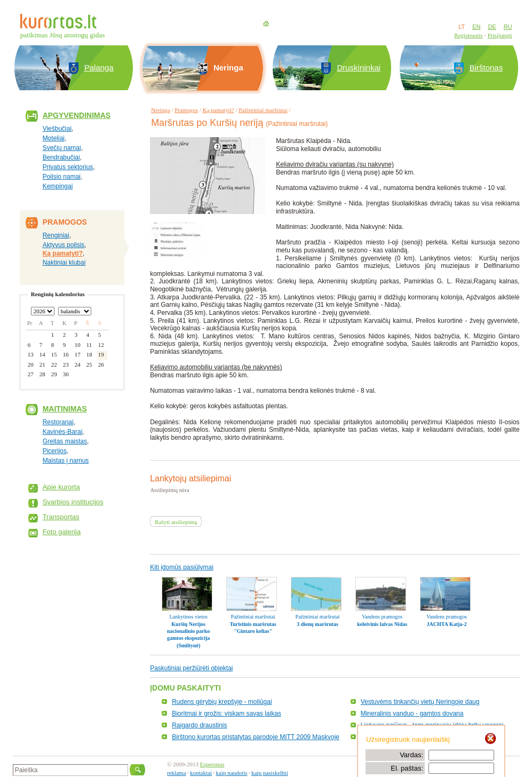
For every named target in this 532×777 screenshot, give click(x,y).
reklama (176, 773)
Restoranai (58, 422)
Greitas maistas (65, 441)
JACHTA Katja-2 (447, 624)
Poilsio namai (62, 177)
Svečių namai (62, 148)
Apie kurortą (61, 487)
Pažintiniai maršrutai (263, 110)
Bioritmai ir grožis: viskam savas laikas (227, 713)
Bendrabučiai (61, 157)
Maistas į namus (66, 461)
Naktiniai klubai (64, 263)
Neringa (160, 110)
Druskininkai (359, 68)
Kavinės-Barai (63, 432)
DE (492, 27)
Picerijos (55, 451)
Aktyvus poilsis (64, 245)
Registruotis (468, 35)
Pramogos (186, 110)
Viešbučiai (57, 129)
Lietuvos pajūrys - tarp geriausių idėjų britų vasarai (432, 725)
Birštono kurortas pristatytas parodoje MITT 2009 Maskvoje (256, 737)
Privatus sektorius (68, 167)
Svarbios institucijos (73, 502)
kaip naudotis (232, 773)
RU (508, 27)
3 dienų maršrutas (317, 624)
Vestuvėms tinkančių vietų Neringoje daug (420, 702)
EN (476, 27)
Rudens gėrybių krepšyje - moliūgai (222, 702)
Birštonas (486, 68)
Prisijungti (500, 35)
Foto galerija (62, 532)
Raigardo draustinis (199, 725)
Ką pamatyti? (63, 253)
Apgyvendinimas (77, 115)
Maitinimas (65, 409)
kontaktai (201, 773)
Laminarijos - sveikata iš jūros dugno (412, 737)
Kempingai (58, 186)
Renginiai (56, 235)
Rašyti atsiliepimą (176, 522)
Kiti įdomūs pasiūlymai (182, 567)
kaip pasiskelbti (270, 773)
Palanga (99, 68)
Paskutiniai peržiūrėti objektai (191, 668)
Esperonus (212, 764)
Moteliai (54, 138)
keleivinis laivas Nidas (382, 624)
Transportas (61, 517)
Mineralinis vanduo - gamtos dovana (412, 713)
